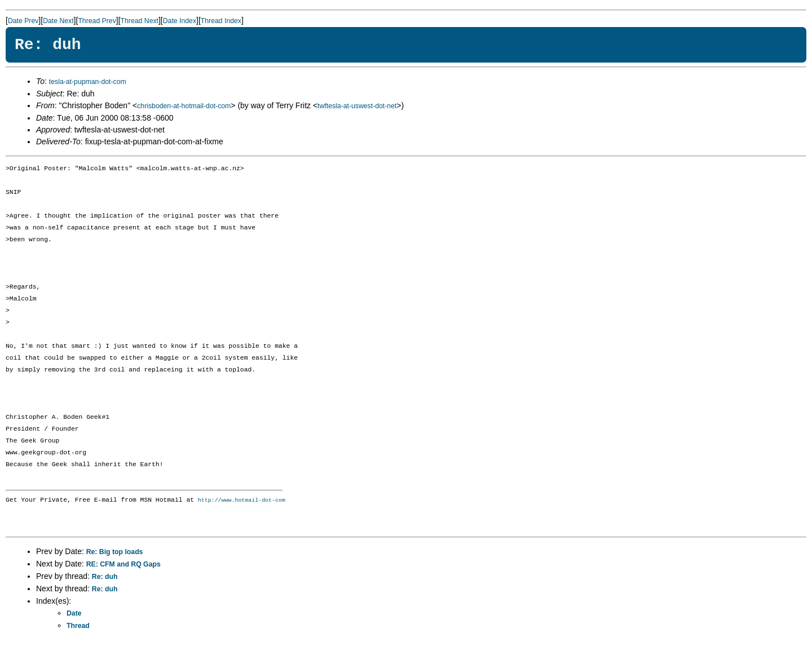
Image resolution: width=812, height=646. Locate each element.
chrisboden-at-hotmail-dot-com (184, 106)
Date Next (58, 21)
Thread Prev (97, 21)
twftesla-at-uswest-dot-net (357, 106)
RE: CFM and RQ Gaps (123, 565)
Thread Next (140, 21)
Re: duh (105, 577)
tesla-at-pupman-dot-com (88, 82)
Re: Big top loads (115, 552)
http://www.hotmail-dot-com (242, 501)
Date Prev (23, 21)
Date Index (180, 21)
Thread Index (221, 21)
